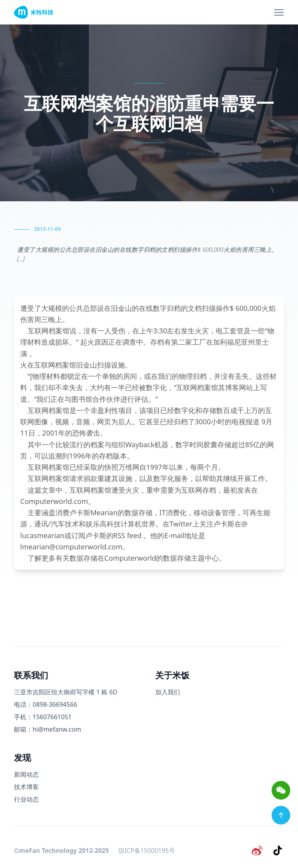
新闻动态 (26, 774)
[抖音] (278, 850)
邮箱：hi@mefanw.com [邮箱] (48, 729)
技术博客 (26, 787)
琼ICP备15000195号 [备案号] (147, 850)
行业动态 (26, 799)
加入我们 (168, 692)
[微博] (258, 850)
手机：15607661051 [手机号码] (43, 717)
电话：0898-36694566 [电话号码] (46, 704)
